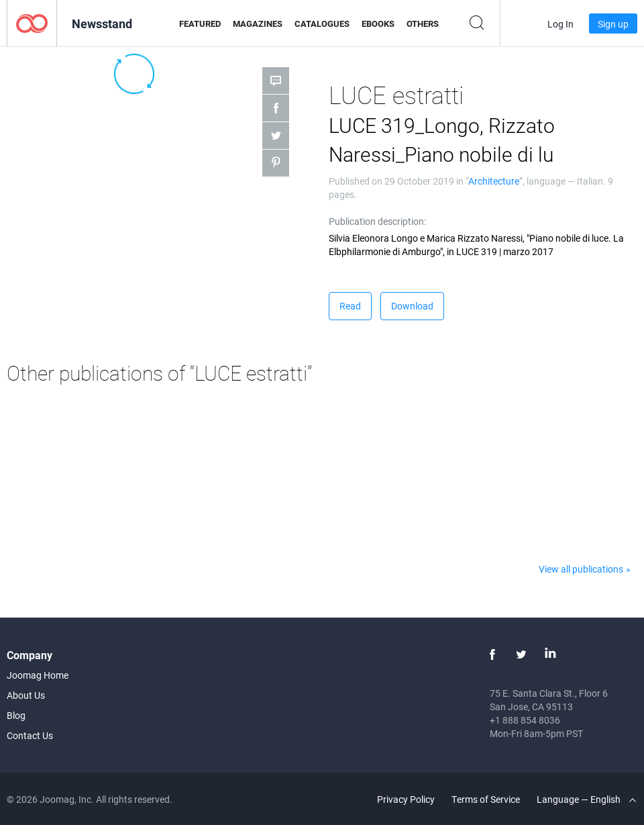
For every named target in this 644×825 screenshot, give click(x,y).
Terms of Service (486, 799)
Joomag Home (38, 675)
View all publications (581, 569)
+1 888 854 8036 (525, 720)
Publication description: (377, 221)
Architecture (494, 181)
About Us (26, 695)
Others (423, 23)
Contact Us (30, 735)
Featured (200, 23)
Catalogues (322, 23)
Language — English (586, 799)
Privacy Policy (406, 799)
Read (350, 306)
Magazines (258, 23)
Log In (560, 24)
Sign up (613, 24)
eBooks (378, 23)
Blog (16, 715)
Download (412, 306)
